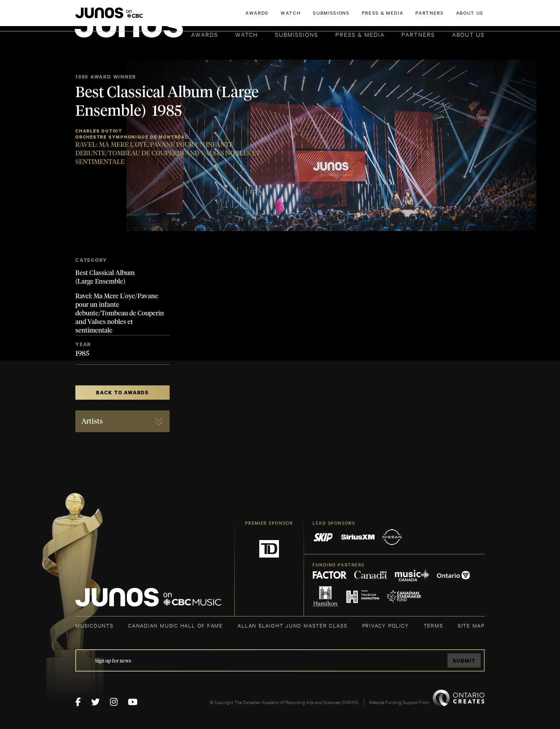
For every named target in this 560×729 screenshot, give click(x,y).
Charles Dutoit (99, 131)
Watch (247, 34)
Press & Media (360, 34)
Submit (464, 661)
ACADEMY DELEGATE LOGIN (451, 17)
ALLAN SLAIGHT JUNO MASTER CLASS (292, 625)
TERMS (433, 625)
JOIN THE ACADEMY (385, 17)
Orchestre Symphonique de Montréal (132, 137)
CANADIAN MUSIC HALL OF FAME (176, 625)
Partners (418, 34)
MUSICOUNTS (94, 625)
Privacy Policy (386, 625)
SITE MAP (471, 625)
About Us (468, 34)
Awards (205, 34)
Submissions (297, 34)
